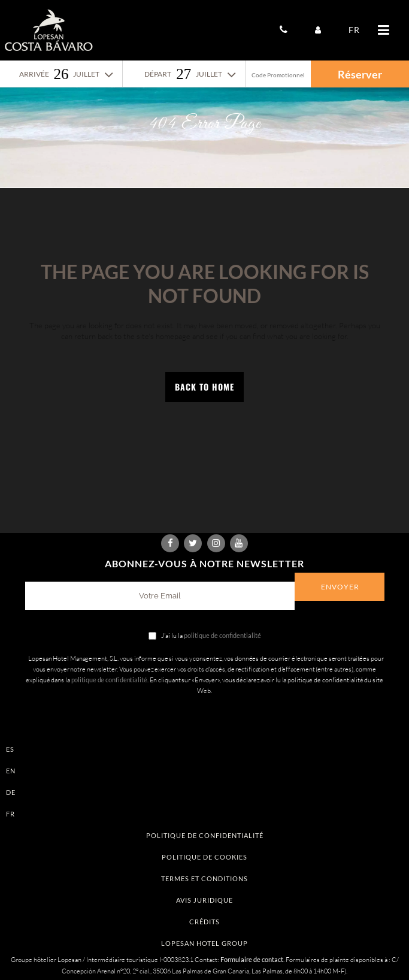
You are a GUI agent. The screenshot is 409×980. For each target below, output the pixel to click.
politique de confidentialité (222, 635)
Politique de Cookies (205, 857)
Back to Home (205, 387)
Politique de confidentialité (205, 835)
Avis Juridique (205, 900)
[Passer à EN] (205, 771)
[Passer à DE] (205, 792)
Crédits (205, 922)
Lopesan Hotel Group (205, 943)
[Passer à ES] (205, 749)
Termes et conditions (205, 878)
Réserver (360, 74)
